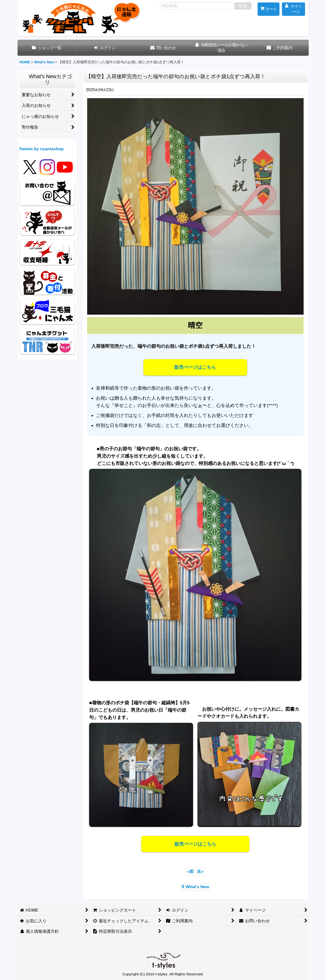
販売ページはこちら (195, 367)
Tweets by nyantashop (41, 149)
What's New (195, 887)
